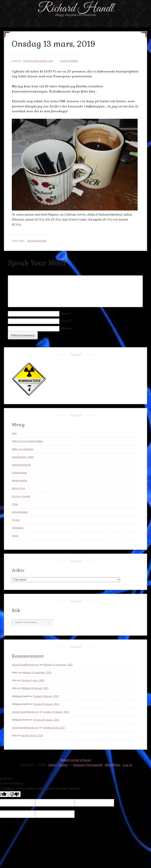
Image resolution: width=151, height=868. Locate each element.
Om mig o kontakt (21, 496)
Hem (14, 433)
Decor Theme (58, 765)
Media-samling (19, 481)
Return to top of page (75, 760)
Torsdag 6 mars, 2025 (33, 680)
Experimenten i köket (23, 457)
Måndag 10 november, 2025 (58, 665)
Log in (127, 765)
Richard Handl (76, 9)
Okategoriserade (37, 241)
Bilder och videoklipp (23, 449)
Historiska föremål (21, 465)
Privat (15, 504)
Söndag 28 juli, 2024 (54, 728)
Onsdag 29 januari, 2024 (56, 712)
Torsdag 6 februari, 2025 (46, 696)
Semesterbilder (20, 512)
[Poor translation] (14, 794)
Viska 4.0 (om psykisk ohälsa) (27, 441)
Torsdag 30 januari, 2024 (46, 704)
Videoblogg (18, 528)
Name (65, 313)
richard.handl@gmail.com (38, 61)
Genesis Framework (88, 765)
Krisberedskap (19, 473)
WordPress (112, 765)
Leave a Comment (69, 61)
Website (66, 328)
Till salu (16, 520)
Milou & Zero (18, 488)
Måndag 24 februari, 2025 (35, 688)
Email (65, 321)
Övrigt (15, 536)
